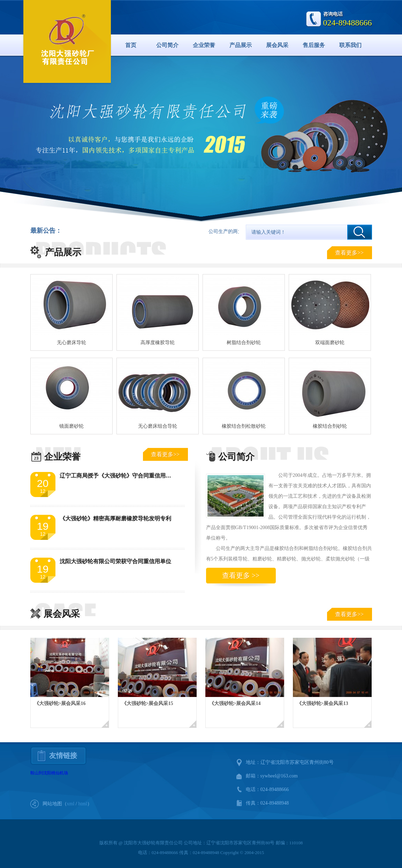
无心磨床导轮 (71, 343)
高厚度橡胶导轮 (158, 343)
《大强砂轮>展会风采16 (60, 703)
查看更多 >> (241, 575)
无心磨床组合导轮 (158, 426)
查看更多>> (349, 253)
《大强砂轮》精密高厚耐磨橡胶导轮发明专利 (115, 518)
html (83, 804)
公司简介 (167, 45)
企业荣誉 (204, 45)
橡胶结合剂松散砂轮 (244, 426)
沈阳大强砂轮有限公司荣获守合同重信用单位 (115, 561)
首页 (131, 45)
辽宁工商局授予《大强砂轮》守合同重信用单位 (118, 476)
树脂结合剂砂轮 (244, 343)
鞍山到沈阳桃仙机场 (49, 773)
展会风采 (277, 45)
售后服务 (314, 45)
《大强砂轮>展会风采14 (235, 703)
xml (71, 804)
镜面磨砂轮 (71, 426)
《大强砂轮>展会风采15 (147, 703)
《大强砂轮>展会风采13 (323, 703)
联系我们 (350, 45)
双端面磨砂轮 (330, 343)
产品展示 (241, 45)
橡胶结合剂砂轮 (330, 426)
